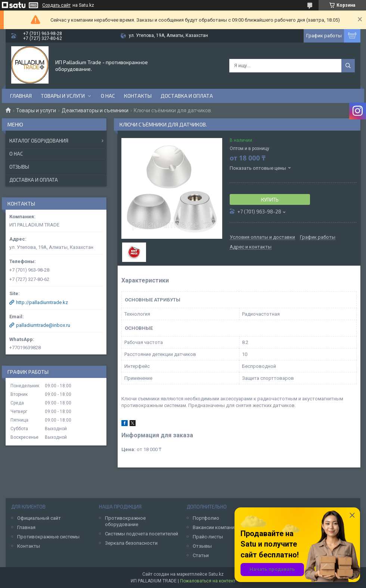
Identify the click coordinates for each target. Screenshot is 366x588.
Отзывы (19, 167)
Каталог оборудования (39, 141)
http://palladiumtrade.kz (42, 302)
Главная (21, 96)
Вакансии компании (215, 527)
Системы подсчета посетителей (142, 534)
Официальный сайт (39, 518)
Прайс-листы (208, 537)
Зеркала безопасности (131, 543)
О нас (108, 96)
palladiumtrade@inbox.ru (43, 325)
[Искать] (348, 66)
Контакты (138, 96)
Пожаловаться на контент (208, 581)
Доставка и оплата (187, 96)
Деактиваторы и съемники (95, 110)
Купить (270, 200)
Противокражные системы (48, 537)
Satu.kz (216, 574)
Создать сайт (56, 5)
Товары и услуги (63, 96)
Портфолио (206, 518)
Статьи (201, 555)
